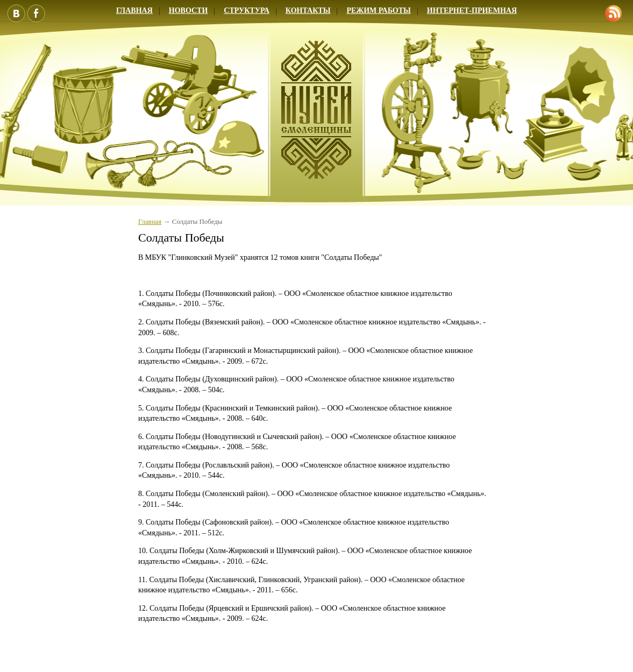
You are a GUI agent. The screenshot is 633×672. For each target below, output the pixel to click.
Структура (247, 10)
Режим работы (378, 10)
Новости (189, 10)
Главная (134, 10)
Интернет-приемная (472, 10)
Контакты (308, 10)
